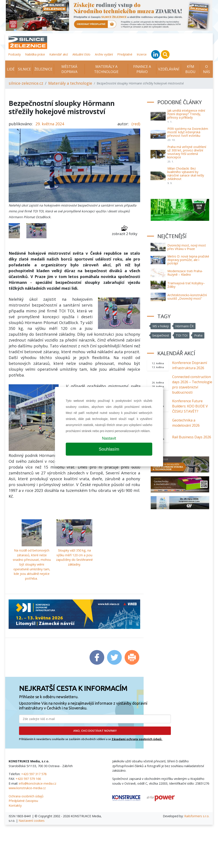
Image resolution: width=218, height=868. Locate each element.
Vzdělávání (169, 69)
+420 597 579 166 (28, 779)
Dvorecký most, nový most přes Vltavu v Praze (187, 247)
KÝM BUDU (190, 69)
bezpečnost (161, 335)
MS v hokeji (161, 326)
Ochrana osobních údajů (26, 796)
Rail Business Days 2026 (192, 437)
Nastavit (109, 438)
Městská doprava (69, 69)
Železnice (43, 69)
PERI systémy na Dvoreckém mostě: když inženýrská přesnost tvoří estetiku (188, 132)
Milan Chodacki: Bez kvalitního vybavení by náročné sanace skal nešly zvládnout (186, 174)
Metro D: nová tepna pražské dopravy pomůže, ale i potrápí (188, 260)
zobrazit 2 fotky (125, 231)
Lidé (11, 69)
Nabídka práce (35, 54)
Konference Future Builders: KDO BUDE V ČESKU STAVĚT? (190, 406)
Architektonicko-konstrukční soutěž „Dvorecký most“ (187, 297)
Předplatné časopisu (23, 801)
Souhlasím (109, 449)
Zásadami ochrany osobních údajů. (137, 739)
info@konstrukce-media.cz (38, 783)
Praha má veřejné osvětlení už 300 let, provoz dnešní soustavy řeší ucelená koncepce (187, 152)
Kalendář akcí (59, 54)
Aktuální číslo (81, 54)
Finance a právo (142, 69)
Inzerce (142, 54)
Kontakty (15, 805)
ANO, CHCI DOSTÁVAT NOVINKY (95, 731)
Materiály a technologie (106, 69)
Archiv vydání (104, 54)
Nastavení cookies (32, 821)
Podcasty (15, 54)
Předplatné (125, 54)
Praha (199, 335)
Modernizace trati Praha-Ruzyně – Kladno (185, 273)
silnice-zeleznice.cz (26, 83)
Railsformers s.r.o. (197, 816)
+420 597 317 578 (34, 774)
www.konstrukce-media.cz (27, 788)
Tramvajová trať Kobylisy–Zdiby (186, 285)
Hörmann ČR (184, 326)
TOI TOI (182, 335)
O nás (207, 69)
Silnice (24, 69)
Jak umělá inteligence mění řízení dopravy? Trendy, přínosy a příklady (186, 114)
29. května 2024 (50, 124)
